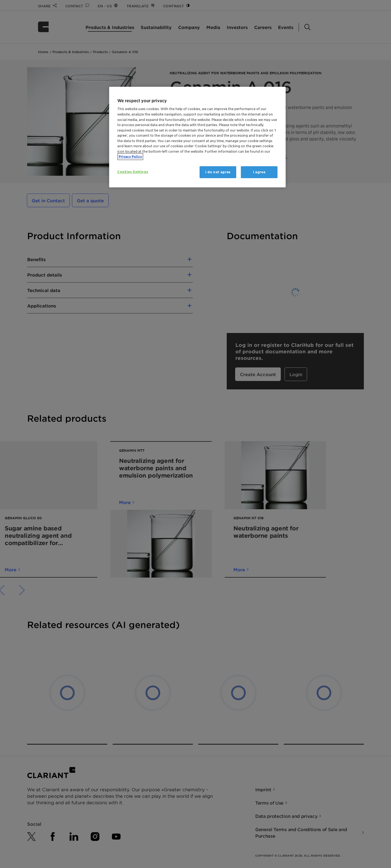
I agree (259, 172)
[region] (197, 137)
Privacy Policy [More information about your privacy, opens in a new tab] (130, 157)
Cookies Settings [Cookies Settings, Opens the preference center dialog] (133, 172)
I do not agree (218, 172)
